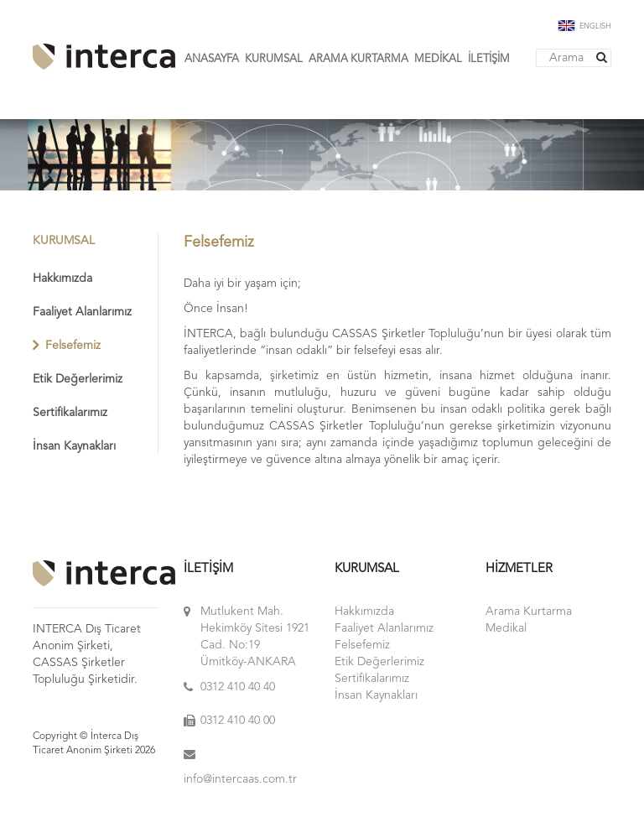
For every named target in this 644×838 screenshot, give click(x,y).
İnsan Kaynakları (74, 446)
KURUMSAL (274, 59)
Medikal (506, 628)
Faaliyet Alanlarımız (82, 312)
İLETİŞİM (489, 59)
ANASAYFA (212, 59)
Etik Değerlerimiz (78, 379)
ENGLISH (584, 26)
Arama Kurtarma (529, 612)
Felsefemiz (73, 346)
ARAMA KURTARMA (358, 59)
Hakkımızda (62, 278)
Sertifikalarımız (70, 413)
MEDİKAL (438, 59)
